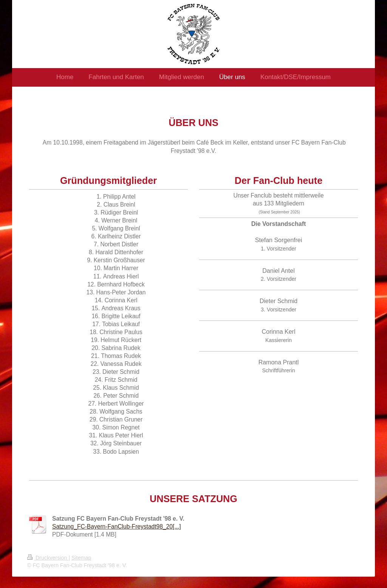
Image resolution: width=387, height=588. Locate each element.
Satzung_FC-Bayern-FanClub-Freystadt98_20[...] (117, 527)
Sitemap (81, 558)
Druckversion (48, 558)
